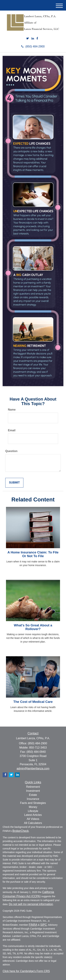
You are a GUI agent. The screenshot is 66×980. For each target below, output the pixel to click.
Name (12, 410)
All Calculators (33, 823)
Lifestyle (33, 811)
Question (11, 451)
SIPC (44, 925)
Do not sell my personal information (31, 904)
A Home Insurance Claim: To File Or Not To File (33, 554)
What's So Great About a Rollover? (33, 627)
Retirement (33, 787)
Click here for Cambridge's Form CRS (26, 971)
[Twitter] (28, 39)
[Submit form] (14, 483)
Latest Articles (33, 815)
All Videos (33, 819)
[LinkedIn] (33, 39)
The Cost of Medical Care (33, 702)
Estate (33, 795)
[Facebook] (37, 39)
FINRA (33, 925)
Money (33, 807)
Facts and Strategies (33, 803)
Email (12, 430)
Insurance (33, 799)
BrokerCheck (21, 831)
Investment (33, 791)
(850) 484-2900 (33, 46)
